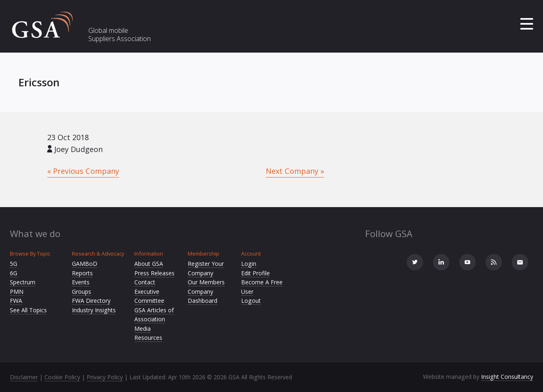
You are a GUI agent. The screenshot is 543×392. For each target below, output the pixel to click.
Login (249, 264)
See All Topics (28, 310)
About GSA (149, 264)
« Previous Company (83, 171)
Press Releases (154, 273)
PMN (17, 292)
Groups (82, 292)
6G (14, 273)
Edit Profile (255, 273)
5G (14, 264)
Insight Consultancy (507, 377)
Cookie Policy (62, 377)
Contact (145, 282)
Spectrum (23, 282)
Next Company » (295, 171)
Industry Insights (94, 310)
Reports (82, 273)
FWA (16, 301)
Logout (251, 301)
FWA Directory (91, 301)
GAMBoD (85, 264)
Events (81, 282)
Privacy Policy (105, 377)
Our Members (206, 282)
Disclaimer (24, 377)
